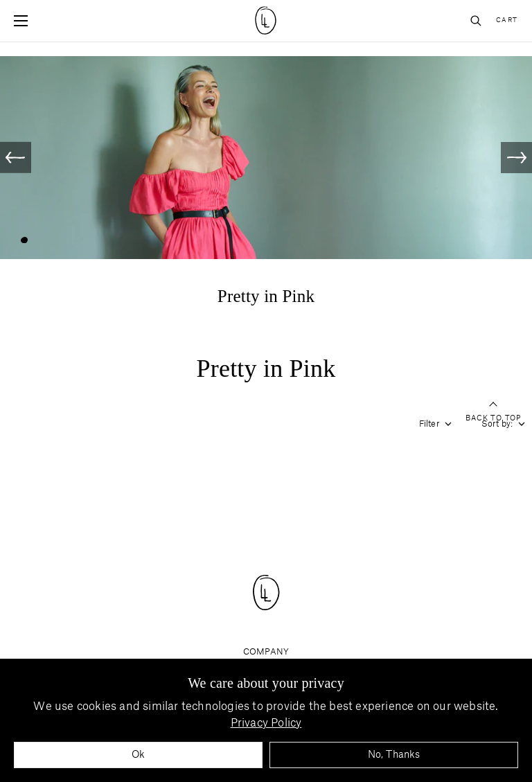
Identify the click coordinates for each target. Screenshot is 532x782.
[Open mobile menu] (21, 21)
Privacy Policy (266, 723)
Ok (138, 755)
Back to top (493, 412)
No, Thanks (394, 755)
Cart (507, 20)
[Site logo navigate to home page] (266, 20)
